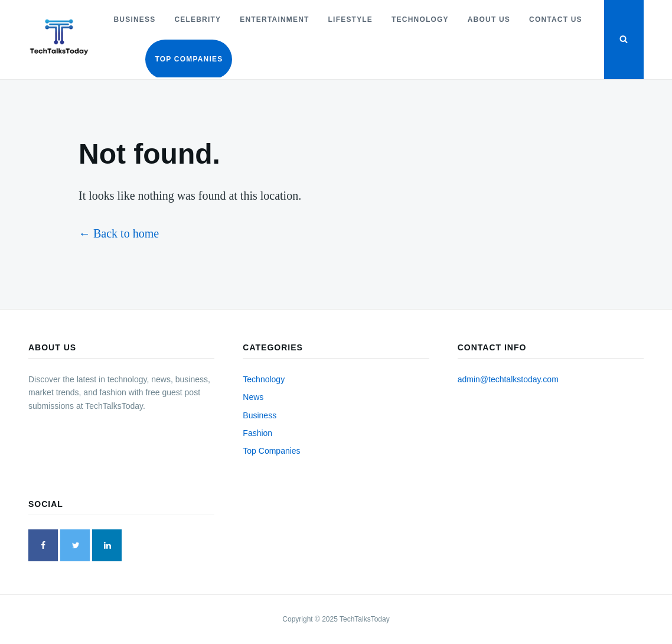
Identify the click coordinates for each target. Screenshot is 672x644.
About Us (489, 19)
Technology (420, 19)
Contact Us (556, 19)
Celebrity (198, 19)
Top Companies (189, 59)
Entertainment (274, 19)
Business (134, 19)
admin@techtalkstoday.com (508, 379)
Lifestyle (350, 19)
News (253, 397)
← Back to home (119, 233)
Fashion (257, 433)
